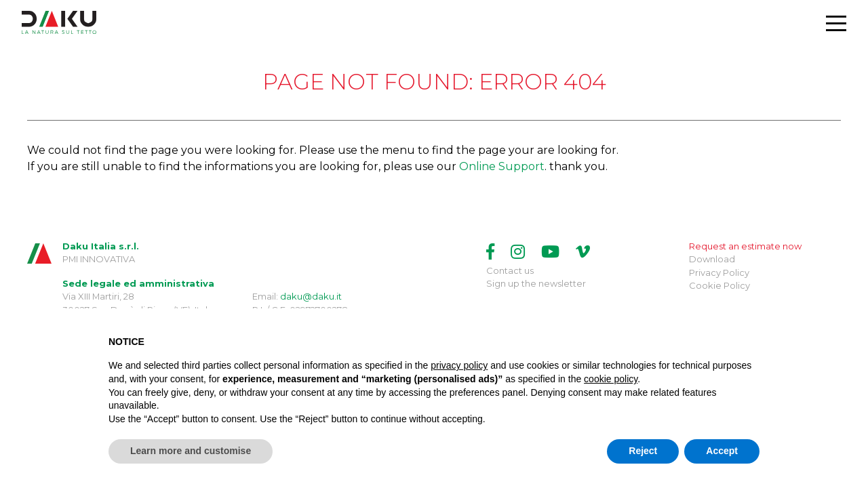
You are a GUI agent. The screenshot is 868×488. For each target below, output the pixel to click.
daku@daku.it (311, 296)
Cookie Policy (719, 285)
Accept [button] (722, 451)
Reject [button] (643, 451)
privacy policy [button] (459, 365)
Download (712, 259)
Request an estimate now (745, 246)
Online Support (502, 166)
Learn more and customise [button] (191, 451)
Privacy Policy (719, 272)
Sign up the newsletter (536, 283)
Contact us (510, 270)
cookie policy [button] (611, 379)
